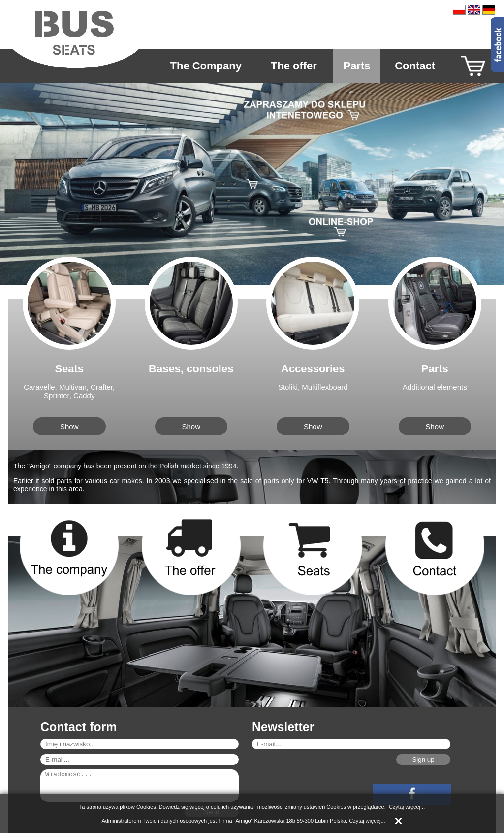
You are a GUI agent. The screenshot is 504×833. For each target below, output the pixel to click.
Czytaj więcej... (407, 807)
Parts (357, 66)
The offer (294, 66)
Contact (415, 66)
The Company (206, 66)
